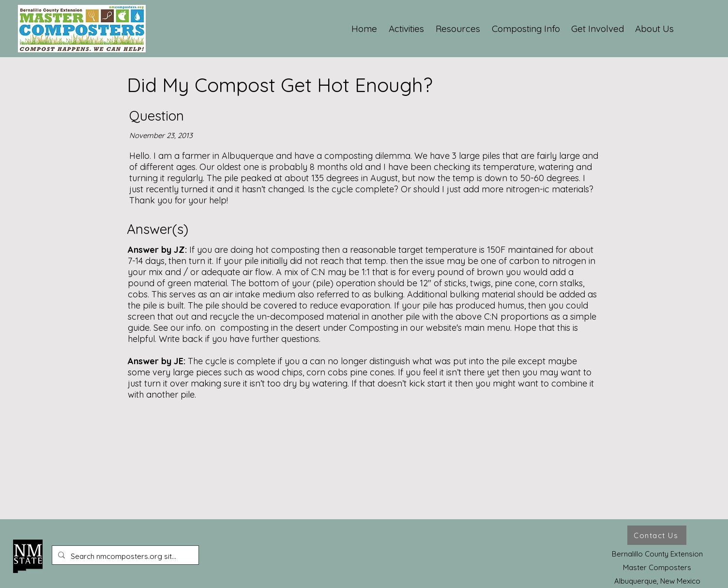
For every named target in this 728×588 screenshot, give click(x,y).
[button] (407, 29)
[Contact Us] (657, 535)
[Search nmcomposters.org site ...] (124, 557)
